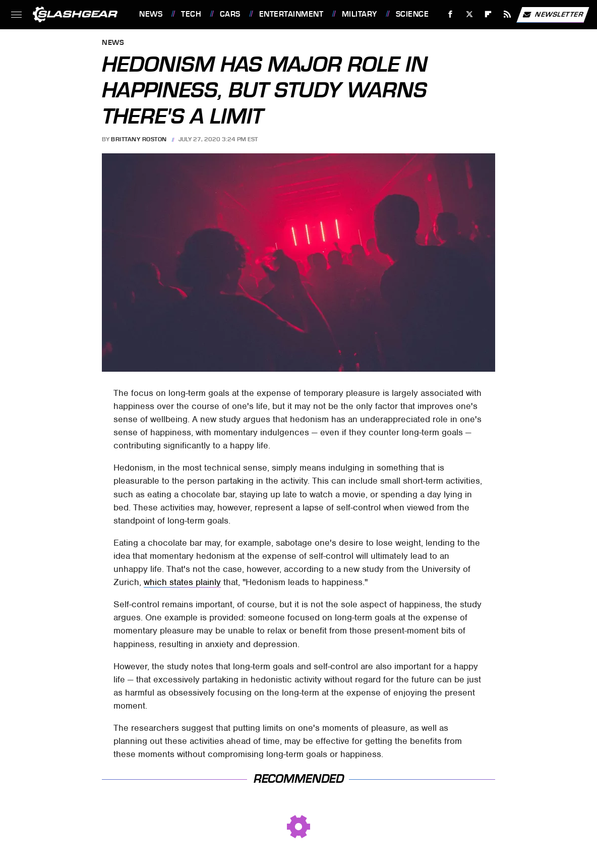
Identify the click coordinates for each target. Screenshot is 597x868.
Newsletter (553, 15)
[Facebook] (451, 14)
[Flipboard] (488, 14)
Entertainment (291, 14)
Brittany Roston (139, 139)
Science (412, 14)
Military (360, 14)
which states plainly (182, 582)
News (151, 14)
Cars (230, 14)
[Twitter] (469, 14)
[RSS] (508, 14)
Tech (191, 14)
